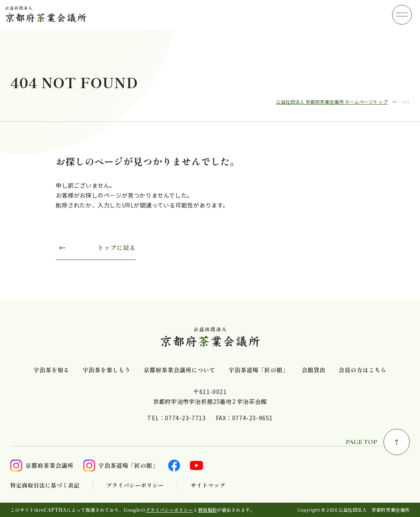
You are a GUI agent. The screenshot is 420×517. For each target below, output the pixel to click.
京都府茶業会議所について (179, 370)
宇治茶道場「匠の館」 (258, 370)
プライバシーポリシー (135, 485)
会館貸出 (313, 370)
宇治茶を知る (52, 370)
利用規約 (208, 510)
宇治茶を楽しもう (106, 370)
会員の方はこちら (363, 370)
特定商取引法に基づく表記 (45, 485)
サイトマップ (208, 485)
